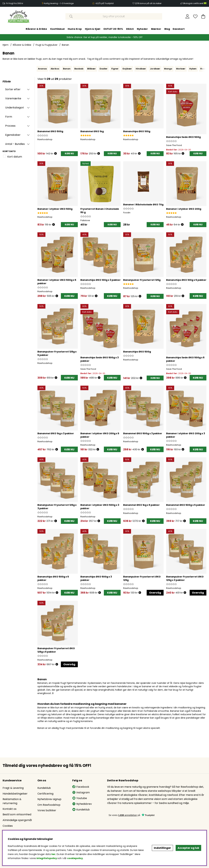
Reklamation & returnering (12, 801)
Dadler (104, 69)
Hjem (6, 45)
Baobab (79, 69)
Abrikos (55, 69)
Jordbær (155, 69)
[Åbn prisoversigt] (56, 154)
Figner (115, 69)
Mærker (156, 29)
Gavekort (179, 29)
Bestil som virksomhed (17, 814)
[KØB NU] (69, 154)
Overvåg (155, 593)
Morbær (181, 69)
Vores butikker (47, 810)
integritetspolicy (47, 858)
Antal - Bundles (15, 144)
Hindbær (141, 69)
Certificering (45, 794)
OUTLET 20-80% (113, 29)
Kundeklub (44, 788)
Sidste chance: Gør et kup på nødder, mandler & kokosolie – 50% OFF (105, 37)
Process (10, 126)
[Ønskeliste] (195, 16)
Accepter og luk (188, 848)
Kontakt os (10, 809)
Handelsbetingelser (15, 794)
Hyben (193, 69)
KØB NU (69, 296)
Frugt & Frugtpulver (47, 45)
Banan (65, 45)
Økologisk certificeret (195, 3)
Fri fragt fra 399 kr (15, 3)
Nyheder (142, 29)
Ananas (42, 69)
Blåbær (91, 69)
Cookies (8, 826)
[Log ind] (187, 16)
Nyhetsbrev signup (49, 799)
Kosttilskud (57, 29)
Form (9, 117)
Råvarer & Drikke (36, 29)
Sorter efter (13, 89)
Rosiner (205, 69)
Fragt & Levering (13, 788)
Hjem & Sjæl (93, 29)
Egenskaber (13, 135)
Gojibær (127, 69)
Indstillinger (162, 848)
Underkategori (14, 108)
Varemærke (13, 98)
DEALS (130, 29)
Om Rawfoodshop (49, 805)
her (53, 854)
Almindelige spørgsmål (17, 820)
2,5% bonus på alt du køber (148, 3)
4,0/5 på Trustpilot (105, 3)
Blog (167, 29)
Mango (168, 69)
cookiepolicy (75, 858)
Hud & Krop (75, 29)
